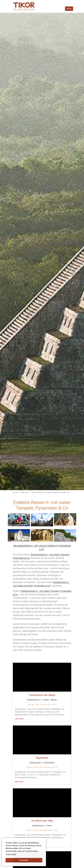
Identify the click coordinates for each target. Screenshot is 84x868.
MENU (69, 9)
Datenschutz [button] (11, 854)
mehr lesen (19, 719)
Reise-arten (25, 492)
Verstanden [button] (24, 860)
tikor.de (15, 492)
